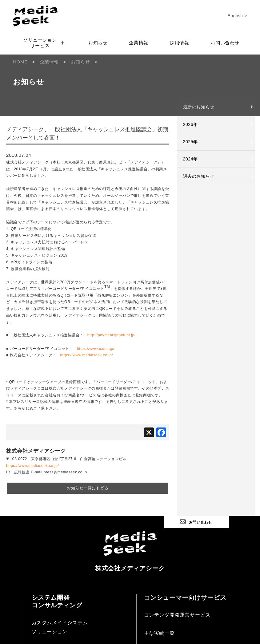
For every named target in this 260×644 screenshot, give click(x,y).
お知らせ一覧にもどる (88, 488)
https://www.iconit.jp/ (96, 349)
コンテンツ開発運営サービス (177, 614)
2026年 (190, 124)
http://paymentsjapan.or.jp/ (112, 335)
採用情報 (179, 43)
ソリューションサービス (44, 43)
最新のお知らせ (199, 107)
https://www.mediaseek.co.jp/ (87, 355)
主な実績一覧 (159, 632)
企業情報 (138, 43)
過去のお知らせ (199, 176)
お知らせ (98, 43)
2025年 (190, 142)
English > (237, 16)
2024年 (190, 159)
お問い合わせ (225, 43)
